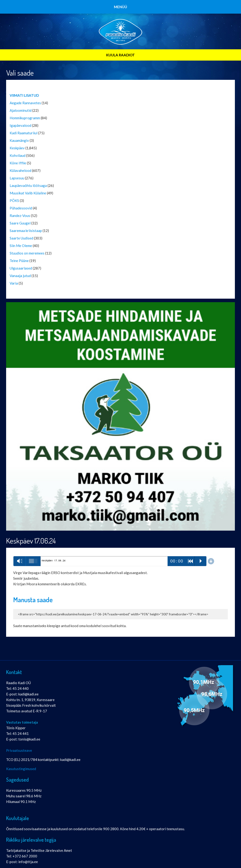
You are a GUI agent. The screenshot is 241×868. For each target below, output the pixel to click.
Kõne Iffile (18, 163)
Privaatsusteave (19, 750)
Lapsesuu (17, 178)
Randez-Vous (20, 216)
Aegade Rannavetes (25, 103)
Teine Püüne (19, 261)
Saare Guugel (20, 223)
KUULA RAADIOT (120, 55)
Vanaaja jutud (20, 276)
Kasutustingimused (21, 769)
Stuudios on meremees (27, 253)
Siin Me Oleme (21, 246)
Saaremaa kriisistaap (26, 231)
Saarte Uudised (21, 238)
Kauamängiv (19, 140)
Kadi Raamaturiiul (24, 133)
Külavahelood (20, 170)
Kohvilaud (18, 155)
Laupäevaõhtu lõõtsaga (28, 185)
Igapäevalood (20, 125)
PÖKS (14, 201)
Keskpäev (17, 148)
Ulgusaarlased (21, 268)
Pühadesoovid (21, 208)
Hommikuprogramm (25, 118)
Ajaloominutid (21, 110)
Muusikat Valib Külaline (28, 193)
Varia (14, 283)
